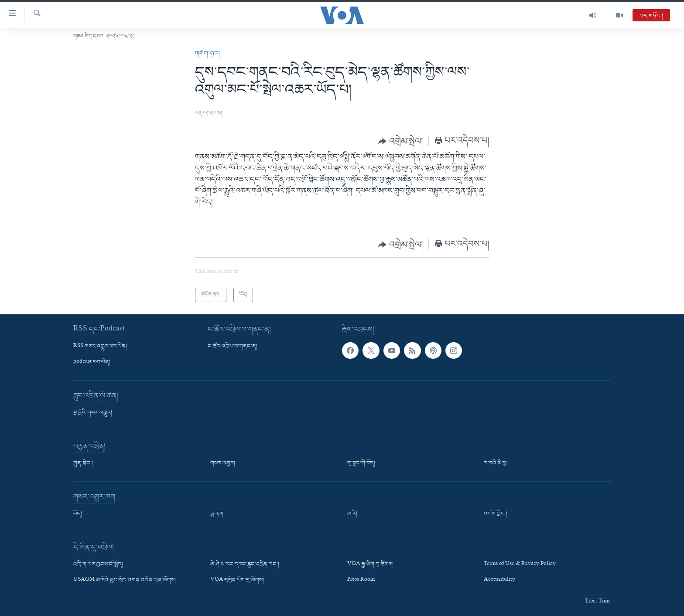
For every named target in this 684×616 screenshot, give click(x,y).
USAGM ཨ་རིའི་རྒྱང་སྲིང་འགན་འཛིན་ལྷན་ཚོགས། (125, 580)
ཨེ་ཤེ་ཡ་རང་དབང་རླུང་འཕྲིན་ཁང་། (245, 565)
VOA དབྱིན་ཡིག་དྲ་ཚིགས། (237, 580)
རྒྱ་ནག (217, 514)
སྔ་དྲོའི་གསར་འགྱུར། (93, 413)
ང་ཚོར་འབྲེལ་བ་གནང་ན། (233, 346)
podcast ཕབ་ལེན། (92, 362)
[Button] (400, 141)
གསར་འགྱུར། (223, 463)
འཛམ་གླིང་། (496, 514)
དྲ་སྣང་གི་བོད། (361, 463)
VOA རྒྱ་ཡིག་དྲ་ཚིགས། (370, 565)
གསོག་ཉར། (207, 54)
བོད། (78, 514)
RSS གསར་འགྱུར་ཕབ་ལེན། (100, 346)
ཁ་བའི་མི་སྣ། (496, 463)
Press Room (361, 580)
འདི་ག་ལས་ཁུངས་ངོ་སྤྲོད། (98, 565)
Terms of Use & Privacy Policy (520, 565)
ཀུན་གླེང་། (83, 463)
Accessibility (499, 580)
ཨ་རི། (352, 514)
